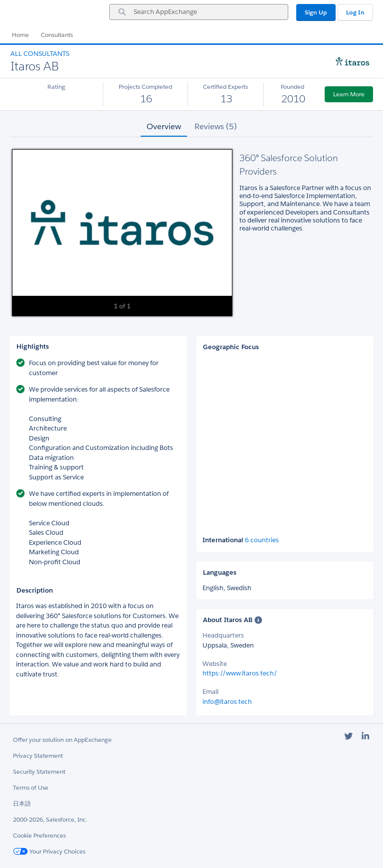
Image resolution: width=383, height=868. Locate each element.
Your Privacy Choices (49, 851)
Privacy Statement (38, 756)
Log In (355, 12)
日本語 (22, 803)
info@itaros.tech (227, 702)
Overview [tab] (164, 126)
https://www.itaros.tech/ (240, 673)
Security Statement (39, 771)
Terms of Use (31, 787)
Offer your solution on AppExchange (62, 740)
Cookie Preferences (39, 835)
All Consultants (40, 54)
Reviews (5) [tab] (216, 126)
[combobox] (199, 12)
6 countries (262, 540)
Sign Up (316, 12)
